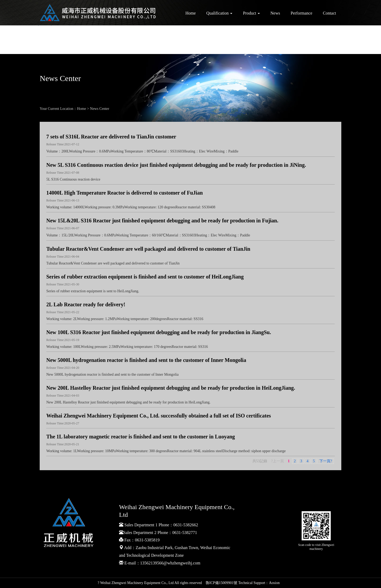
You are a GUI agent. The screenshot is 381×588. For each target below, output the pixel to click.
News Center (100, 109)
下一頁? (326, 461)
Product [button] (251, 13)
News (275, 13)
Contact (329, 13)
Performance (302, 13)
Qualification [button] (219, 13)
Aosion (274, 583)
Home (191, 13)
